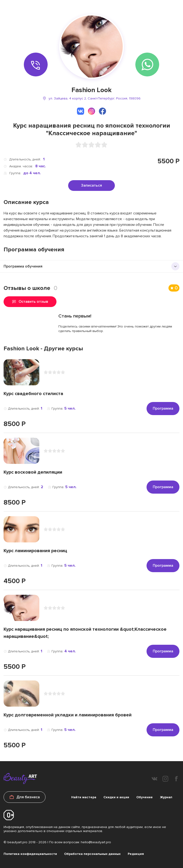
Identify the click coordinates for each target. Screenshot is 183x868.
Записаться (91, 185)
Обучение (145, 797)
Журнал (166, 797)
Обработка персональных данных (92, 854)
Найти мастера (84, 797)
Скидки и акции (116, 797)
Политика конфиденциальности (30, 854)
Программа (163, 408)
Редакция (136, 854)
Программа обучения (23, 266)
